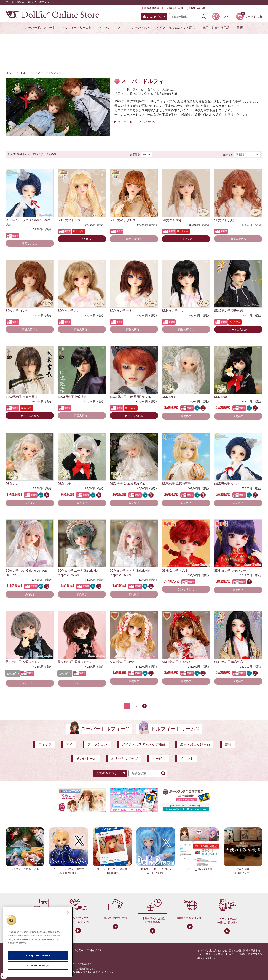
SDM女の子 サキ (121, 311)
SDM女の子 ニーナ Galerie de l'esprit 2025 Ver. (78, 573)
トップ (10, 73)
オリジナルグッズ (124, 759)
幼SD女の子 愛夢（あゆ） (75, 662)
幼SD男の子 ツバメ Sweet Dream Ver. (28, 222)
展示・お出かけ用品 (216, 28)
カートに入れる (82, 239)
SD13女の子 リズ (69, 220)
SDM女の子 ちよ (173, 311)
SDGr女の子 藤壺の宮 (229, 662)
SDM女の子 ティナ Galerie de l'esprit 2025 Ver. (130, 573)
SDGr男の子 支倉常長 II (21, 397)
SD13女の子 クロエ (123, 220)
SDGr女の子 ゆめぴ (123, 662)
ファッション (140, 28)
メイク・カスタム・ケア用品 (176, 28)
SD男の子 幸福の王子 (176, 484)
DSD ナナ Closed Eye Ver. (127, 484)
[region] (38, 942)
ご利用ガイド (94, 950)
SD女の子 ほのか (17, 311)
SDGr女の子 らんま (175, 571)
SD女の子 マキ (172, 220)
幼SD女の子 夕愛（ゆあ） (23, 662)
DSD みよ (12, 484)
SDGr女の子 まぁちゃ (176, 662)
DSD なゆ (221, 397)
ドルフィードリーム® (76, 28)
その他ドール (86, 759)
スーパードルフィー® (40, 28)
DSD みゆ (64, 484)
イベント (187, 759)
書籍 (240, 28)
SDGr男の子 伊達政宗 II (74, 397)
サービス (159, 759)
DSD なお (168, 397)
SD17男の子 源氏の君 (229, 311)
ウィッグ (104, 28)
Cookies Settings (38, 965)
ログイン (226, 16)
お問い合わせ (198, 8)
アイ (121, 28)
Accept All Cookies (38, 955)
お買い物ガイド (175, 8)
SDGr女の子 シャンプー (230, 571)
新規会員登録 (151, 8)
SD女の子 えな (224, 220)
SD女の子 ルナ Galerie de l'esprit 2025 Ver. (27, 573)
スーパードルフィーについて (137, 122)
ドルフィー (27, 73)
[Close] (68, 912)
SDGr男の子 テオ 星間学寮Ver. (130, 397)
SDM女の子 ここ (69, 311)
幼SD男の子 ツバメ (227, 484)
